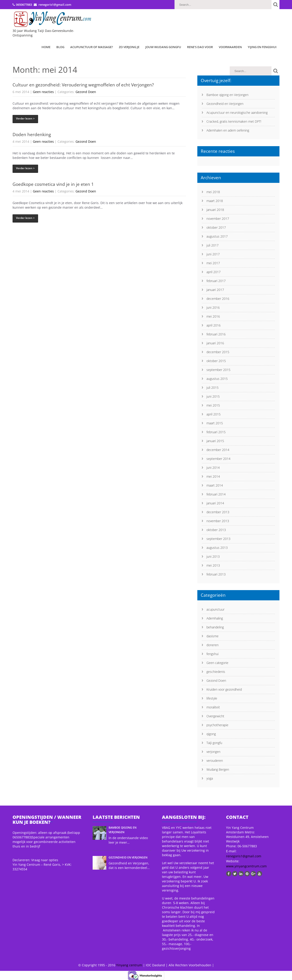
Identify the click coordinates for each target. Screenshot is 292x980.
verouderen (215, 761)
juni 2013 (213, 556)
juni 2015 (213, 396)
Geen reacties (43, 92)
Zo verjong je (129, 47)
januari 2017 (215, 290)
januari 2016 (215, 343)
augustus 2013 (217, 548)
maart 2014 (215, 485)
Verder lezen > (25, 118)
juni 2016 (213, 307)
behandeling (215, 627)
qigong (211, 734)
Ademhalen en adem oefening (228, 130)
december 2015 (218, 352)
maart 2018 (215, 201)
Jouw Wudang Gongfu (163, 47)
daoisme (212, 636)
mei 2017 (213, 263)
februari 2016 (216, 334)
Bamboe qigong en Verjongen (227, 95)
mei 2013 (213, 565)
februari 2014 (216, 494)
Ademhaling (215, 618)
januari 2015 (215, 441)
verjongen (213, 752)
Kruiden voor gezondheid (224, 689)
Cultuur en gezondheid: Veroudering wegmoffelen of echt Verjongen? (83, 85)
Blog (60, 47)
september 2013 (218, 539)
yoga (210, 778)
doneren (212, 645)
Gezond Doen (86, 92)
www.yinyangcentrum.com (246, 866)
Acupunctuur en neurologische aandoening (237, 113)
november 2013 (218, 521)
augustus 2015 (217, 379)
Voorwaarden (230, 47)
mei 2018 (213, 192)
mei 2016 (213, 316)
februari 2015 (216, 432)
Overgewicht (215, 716)
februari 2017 (216, 281)
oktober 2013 (216, 530)
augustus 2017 (217, 236)
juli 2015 (212, 388)
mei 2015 (213, 405)
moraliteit (213, 707)
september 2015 (218, 370)
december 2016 (218, 299)
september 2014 (218, 459)
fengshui (212, 654)
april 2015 (214, 414)
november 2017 (218, 219)
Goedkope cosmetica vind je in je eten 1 (53, 184)
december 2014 (218, 450)
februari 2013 (216, 574)
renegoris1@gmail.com (244, 856)
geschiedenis (216, 672)
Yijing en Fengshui (262, 47)
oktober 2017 (216, 227)
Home (46, 47)
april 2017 (214, 272)
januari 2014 (215, 503)
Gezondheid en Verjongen (225, 104)
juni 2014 (213, 468)
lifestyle (212, 698)
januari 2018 (215, 210)
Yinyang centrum (129, 965)
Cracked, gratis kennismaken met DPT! (234, 121)
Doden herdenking (32, 135)
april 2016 (214, 325)
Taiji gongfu (214, 743)
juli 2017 (212, 245)
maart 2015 (215, 423)
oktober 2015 (216, 361)
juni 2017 (213, 254)
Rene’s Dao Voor (200, 47)
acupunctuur (215, 609)
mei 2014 (213, 476)
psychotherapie (217, 725)
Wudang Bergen (218, 769)
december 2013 (218, 512)
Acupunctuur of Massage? (92, 47)
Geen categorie (217, 663)
